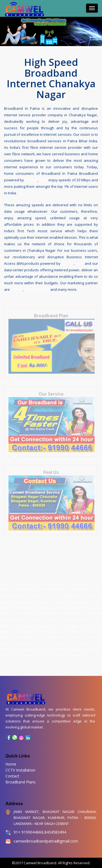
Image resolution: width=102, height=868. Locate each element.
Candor (31, 179)
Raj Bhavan (7, 653)
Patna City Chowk (52, 641)
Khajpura (37, 617)
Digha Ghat (10, 611)
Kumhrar (62, 582)
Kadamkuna (42, 599)
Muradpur (42, 629)
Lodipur (40, 623)
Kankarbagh (71, 617)
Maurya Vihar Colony (40, 593)
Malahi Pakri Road (81, 629)
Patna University (80, 641)
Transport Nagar (44, 582)
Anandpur (60, 599)
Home (11, 764)
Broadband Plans (21, 782)
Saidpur (62, 647)
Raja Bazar (23, 647)
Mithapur (58, 629)
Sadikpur (41, 653)
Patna (4, 582)
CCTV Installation (20, 770)
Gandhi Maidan (72, 611)
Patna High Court (30, 635)
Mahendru (7, 629)
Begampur (62, 605)
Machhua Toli (90, 623)
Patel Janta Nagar (25, 588)
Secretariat (79, 635)
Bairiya (95, 599)
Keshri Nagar (18, 617)
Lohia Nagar (68, 623)
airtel (43, 179)
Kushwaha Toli (81, 582)
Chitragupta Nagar (71, 593)
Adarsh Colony (21, 599)
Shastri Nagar (58, 653)
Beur (33, 605)
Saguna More (92, 647)
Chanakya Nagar (11, 593)
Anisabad (21, 605)
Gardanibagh (50, 611)
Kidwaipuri (7, 623)
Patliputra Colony (57, 635)
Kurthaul (24, 623)
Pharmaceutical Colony (84, 588)
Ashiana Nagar (79, 599)
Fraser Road (30, 611)
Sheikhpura (78, 653)
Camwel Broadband (40, 863)
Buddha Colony (81, 605)
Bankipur (6, 605)
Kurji (53, 623)
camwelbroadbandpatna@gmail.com (46, 841)
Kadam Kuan (91, 617)
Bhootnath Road (53, 588)
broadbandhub (37, 289)
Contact (12, 776)
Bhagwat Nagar (20, 582)
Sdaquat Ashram (43, 647)
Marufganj (24, 629)
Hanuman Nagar (24, 641)
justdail (17, 289)
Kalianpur (53, 617)
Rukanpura (25, 653)
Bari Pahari (46, 605)
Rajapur (75, 647)
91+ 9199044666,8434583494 (40, 832)
